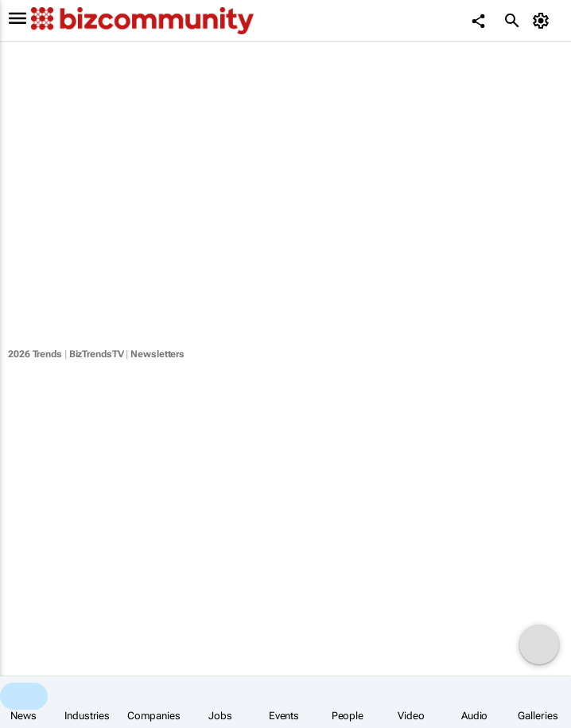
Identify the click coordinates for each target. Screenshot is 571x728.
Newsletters (157, 354)
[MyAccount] (544, 21)
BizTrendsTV (97, 354)
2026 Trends (35, 354)
